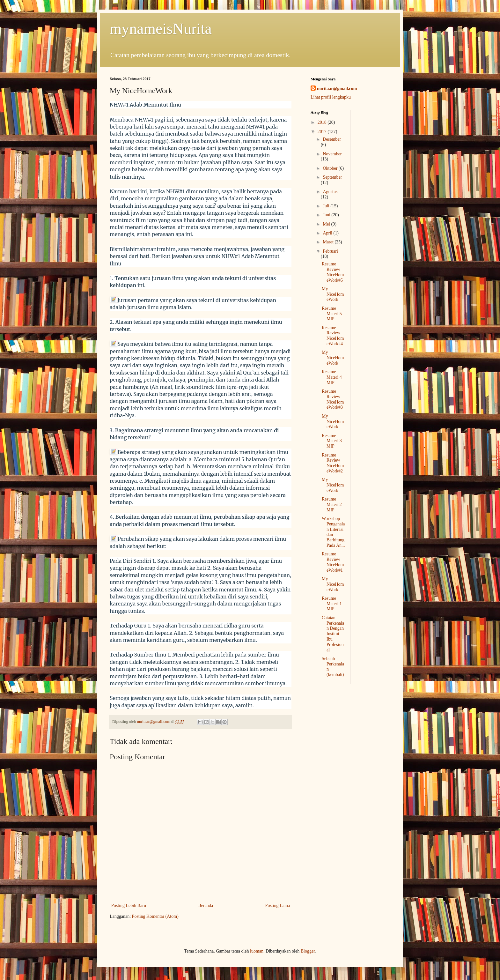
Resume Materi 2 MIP (332, 505)
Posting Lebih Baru (129, 906)
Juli (327, 206)
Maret (329, 242)
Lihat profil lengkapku (331, 97)
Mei (327, 224)
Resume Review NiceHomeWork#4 (333, 336)
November (332, 154)
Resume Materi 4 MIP (332, 377)
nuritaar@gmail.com (337, 89)
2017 (323, 132)
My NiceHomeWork (333, 294)
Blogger (308, 951)
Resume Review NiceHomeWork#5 (333, 272)
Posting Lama (278, 906)
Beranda (206, 906)
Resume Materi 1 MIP (332, 604)
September (332, 177)
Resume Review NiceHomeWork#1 (333, 562)
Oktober (331, 168)
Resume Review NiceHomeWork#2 (333, 463)
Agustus (330, 192)
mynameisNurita (161, 29)
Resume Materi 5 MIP (332, 314)
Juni (327, 215)
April (328, 233)
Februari (330, 251)
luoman (257, 951)
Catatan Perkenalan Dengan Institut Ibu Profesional (333, 634)
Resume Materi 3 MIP (332, 441)
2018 (323, 122)
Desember (332, 139)
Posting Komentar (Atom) (155, 916)
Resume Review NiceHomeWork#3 (333, 399)
